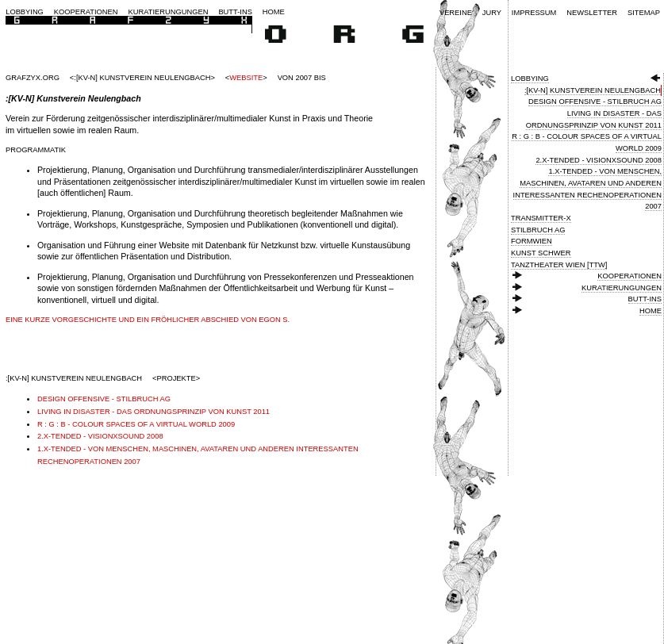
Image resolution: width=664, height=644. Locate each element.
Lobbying (25, 12)
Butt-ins (235, 12)
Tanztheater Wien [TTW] (559, 265)
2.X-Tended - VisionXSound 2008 (599, 160)
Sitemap (644, 13)
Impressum (534, 13)
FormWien (532, 241)
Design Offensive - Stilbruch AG (595, 102)
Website (246, 78)
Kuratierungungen (169, 12)
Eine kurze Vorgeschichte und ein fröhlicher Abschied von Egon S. (148, 320)
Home (274, 12)
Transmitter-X (541, 218)
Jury (492, 13)
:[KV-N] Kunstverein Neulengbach (593, 90)
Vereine (456, 13)
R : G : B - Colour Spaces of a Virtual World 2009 (136, 424)
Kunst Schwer (541, 253)
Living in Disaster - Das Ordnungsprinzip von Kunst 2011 (154, 412)
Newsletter (592, 13)
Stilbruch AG (538, 230)
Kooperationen (86, 12)
